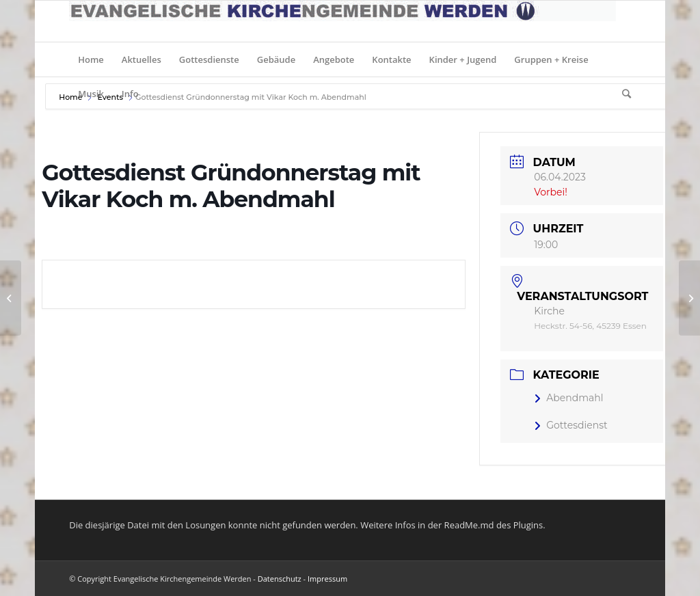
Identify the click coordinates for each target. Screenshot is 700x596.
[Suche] (622, 94)
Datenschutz (280, 579)
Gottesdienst (571, 425)
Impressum (327, 579)
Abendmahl (568, 398)
